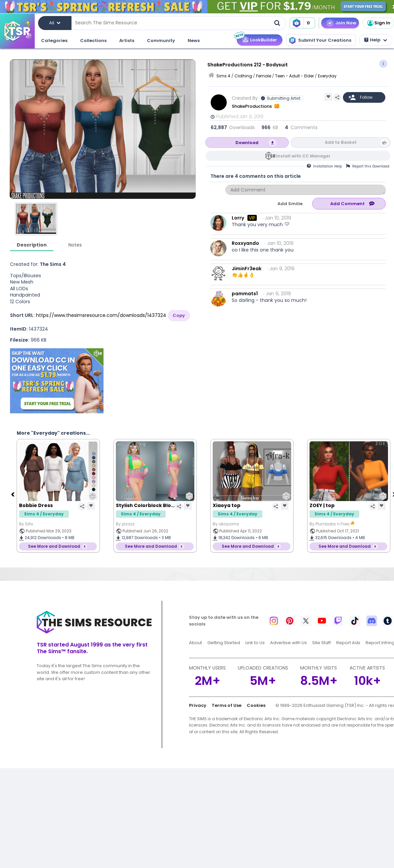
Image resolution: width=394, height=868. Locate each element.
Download (247, 143)
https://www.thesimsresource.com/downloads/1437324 (101, 315)
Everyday (327, 76)
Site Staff (322, 643)
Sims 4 (223, 76)
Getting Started (224, 643)
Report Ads (348, 643)
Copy (179, 315)
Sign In (378, 23)
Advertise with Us (288, 643)
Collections (93, 41)
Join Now (346, 23)
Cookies (256, 705)
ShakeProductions (252, 106)
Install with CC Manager (303, 156)
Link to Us (255, 643)
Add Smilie (290, 204)
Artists (127, 41)
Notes (75, 245)
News (194, 41)
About (195, 643)
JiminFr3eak (247, 269)
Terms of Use (227, 705)
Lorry (238, 218)
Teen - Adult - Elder (294, 76)
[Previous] (13, 494)
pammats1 (245, 294)
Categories (54, 41)
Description (32, 245)
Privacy (198, 705)
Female (264, 76)
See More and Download (54, 546)
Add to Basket (341, 142)
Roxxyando (245, 243)
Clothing (243, 76)
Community (161, 41)
